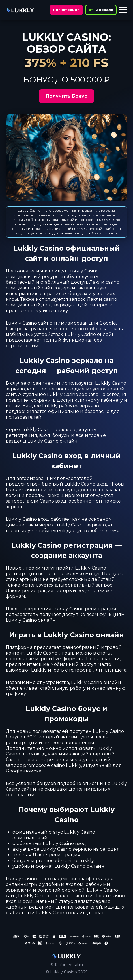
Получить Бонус (66, 96)
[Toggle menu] (123, 10)
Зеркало (101, 10)
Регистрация (66, 10)
